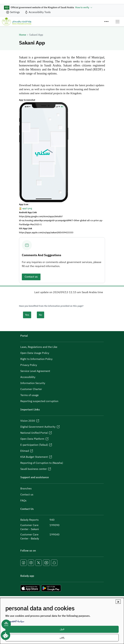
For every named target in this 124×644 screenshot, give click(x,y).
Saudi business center (34, 469)
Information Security (33, 383)
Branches (26, 489)
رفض (62, 638)
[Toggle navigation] (117, 22)
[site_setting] (13, 12)
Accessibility (28, 377)
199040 (54, 535)
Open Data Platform (32, 439)
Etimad (25, 451)
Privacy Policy (29, 365)
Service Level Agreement (35, 371)
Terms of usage (29, 395)
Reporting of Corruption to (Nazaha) (42, 463)
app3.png (27, 208)
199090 (54, 525)
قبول (62, 629)
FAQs (23, 501)
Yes (27, 315)
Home (23, 35)
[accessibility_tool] (38, 12)
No (40, 315)
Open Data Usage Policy (35, 353)
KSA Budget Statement (34, 457)
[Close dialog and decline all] (118, 602)
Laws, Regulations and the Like (39, 347)
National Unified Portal (34, 433)
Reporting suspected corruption (39, 401)
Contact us (31, 277)
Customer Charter (31, 389)
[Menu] (106, 22)
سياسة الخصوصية (15, 621)
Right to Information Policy (36, 359)
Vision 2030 (28, 421)
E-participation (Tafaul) (34, 445)
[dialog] (62, 621)
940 (52, 520)
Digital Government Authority (38, 427)
